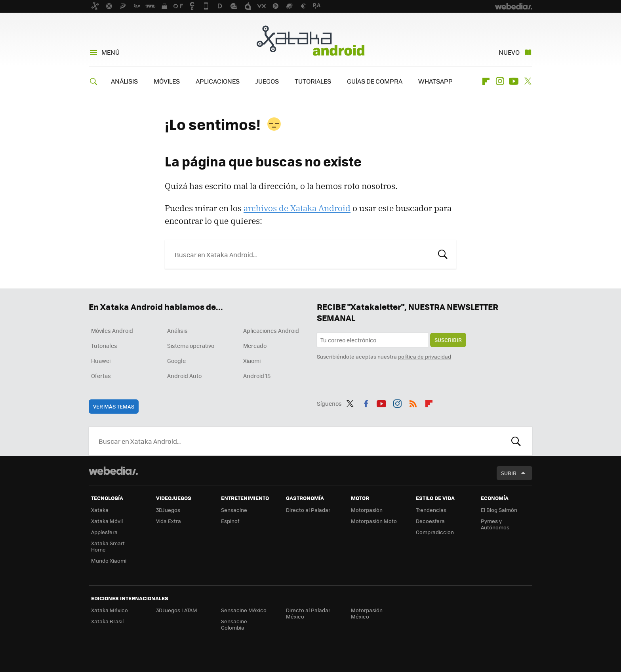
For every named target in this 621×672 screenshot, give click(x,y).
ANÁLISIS (124, 81)
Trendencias (431, 510)
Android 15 (257, 376)
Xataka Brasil (107, 621)
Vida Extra (169, 521)
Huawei (101, 361)
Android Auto (184, 376)
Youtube (514, 81)
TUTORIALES (313, 81)
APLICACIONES (218, 81)
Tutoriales (104, 346)
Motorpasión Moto (374, 521)
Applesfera (104, 532)
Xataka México (110, 610)
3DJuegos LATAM (177, 610)
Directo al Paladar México (308, 613)
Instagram (500, 81)
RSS (413, 402)
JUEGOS (267, 81)
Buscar (443, 254)
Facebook (366, 402)
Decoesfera (430, 521)
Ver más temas (114, 406)
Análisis (177, 330)
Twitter (528, 81)
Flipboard (486, 81)
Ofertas (101, 376)
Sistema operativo (191, 346)
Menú (110, 52)
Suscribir (448, 340)
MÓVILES (167, 81)
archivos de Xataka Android (297, 208)
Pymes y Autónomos (495, 524)
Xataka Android (310, 40)
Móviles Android (112, 330)
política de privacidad (425, 356)
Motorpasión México (367, 613)
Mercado (255, 346)
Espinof (230, 521)
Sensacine (234, 510)
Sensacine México (244, 610)
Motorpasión (367, 510)
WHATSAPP (435, 81)
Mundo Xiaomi (109, 560)
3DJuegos (168, 510)
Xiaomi (252, 361)
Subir (509, 473)
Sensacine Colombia (234, 624)
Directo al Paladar (308, 510)
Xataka (100, 510)
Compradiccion (435, 532)
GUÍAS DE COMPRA (375, 81)
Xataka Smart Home (108, 546)
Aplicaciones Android (271, 330)
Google (176, 361)
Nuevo (509, 52)
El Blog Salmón (499, 510)
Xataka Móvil (107, 521)
